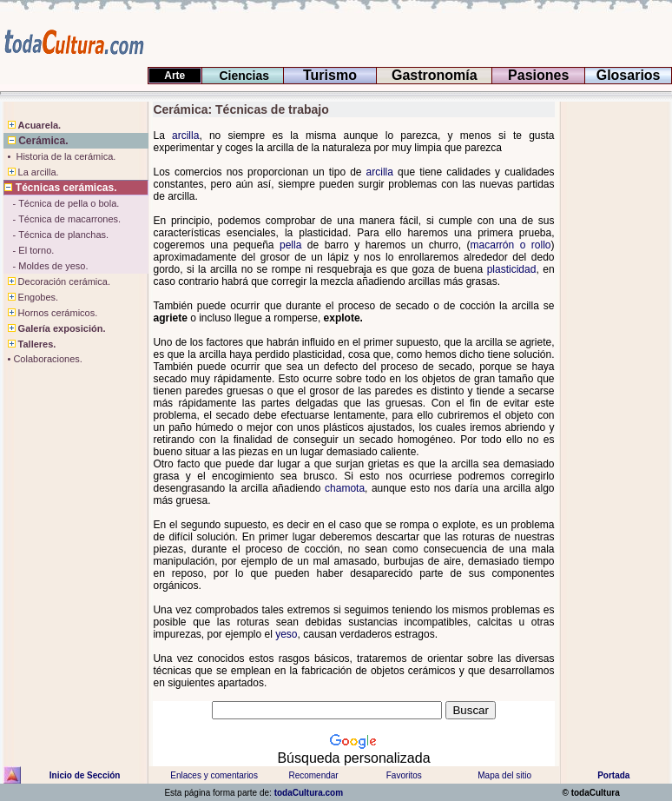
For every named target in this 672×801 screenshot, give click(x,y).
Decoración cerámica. (57, 281)
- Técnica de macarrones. (63, 219)
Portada (613, 775)
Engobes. (31, 297)
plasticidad (512, 269)
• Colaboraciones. (43, 359)
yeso (286, 634)
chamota (345, 488)
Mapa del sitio (504, 775)
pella (290, 245)
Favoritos (404, 775)
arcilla (185, 136)
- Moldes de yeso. (46, 266)
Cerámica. (36, 141)
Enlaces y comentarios (213, 775)
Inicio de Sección (85, 775)
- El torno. (29, 250)
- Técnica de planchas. (56, 235)
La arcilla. (31, 172)
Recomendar (313, 775)
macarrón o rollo (511, 245)
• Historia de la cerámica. (60, 156)
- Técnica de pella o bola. (62, 203)
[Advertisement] (56, 662)
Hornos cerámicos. (51, 313)
